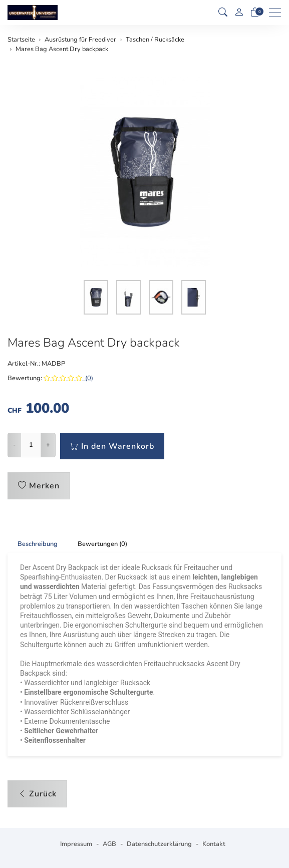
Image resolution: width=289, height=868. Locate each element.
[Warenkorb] (255, 13)
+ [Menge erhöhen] (48, 445)
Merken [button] (39, 486)
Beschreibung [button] (38, 544)
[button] (223, 13)
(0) (68, 378)
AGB (109, 844)
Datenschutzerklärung (159, 844)
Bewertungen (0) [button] (102, 544)
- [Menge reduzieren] (14, 445)
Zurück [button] (37, 794)
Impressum (76, 844)
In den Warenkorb (112, 446)
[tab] (33, 544)
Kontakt (214, 844)
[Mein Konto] (239, 13)
